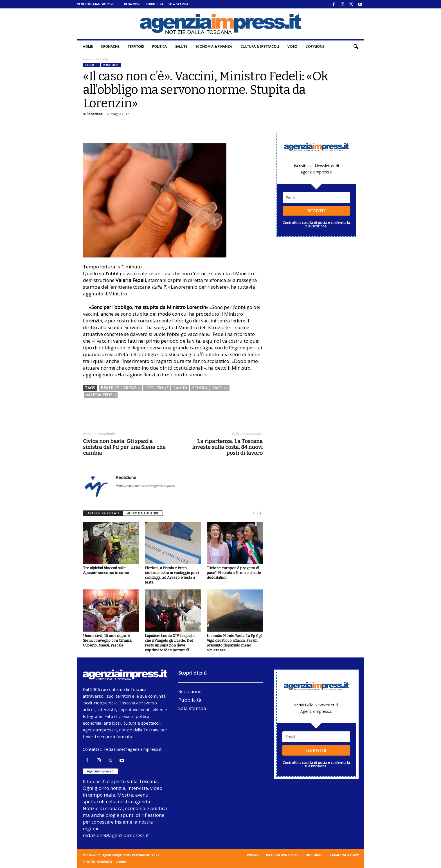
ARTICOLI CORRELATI (103, 513)
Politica (159, 47)
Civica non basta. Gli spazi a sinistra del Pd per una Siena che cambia (124, 447)
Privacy (253, 855)
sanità (180, 388)
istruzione (157, 388)
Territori (136, 47)
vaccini (220, 388)
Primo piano (111, 65)
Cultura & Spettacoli (260, 47)
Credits (121, 862)
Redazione (133, 4)
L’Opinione (315, 47)
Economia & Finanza (214, 47)
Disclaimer (315, 855)
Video (292, 47)
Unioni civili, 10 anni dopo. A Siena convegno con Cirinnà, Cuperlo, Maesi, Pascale (107, 640)
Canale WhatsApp (344, 855)
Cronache (110, 47)
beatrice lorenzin (121, 388)
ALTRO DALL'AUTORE (143, 513)
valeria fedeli (101, 395)
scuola (200, 388)
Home (88, 47)
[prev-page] (253, 513)
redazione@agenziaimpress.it (133, 749)
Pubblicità (154, 4)
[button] (356, 47)
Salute (181, 47)
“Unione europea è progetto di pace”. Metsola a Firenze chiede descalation (234, 573)
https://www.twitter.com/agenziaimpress (145, 486)
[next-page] (260, 513)
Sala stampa (178, 4)
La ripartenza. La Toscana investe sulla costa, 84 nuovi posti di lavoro (227, 447)
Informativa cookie (283, 855)
